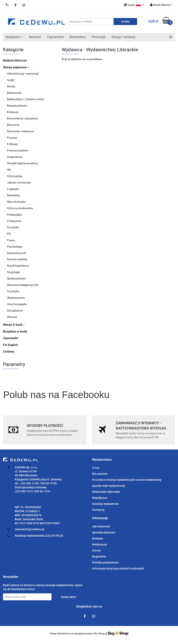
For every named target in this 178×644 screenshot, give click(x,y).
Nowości (35, 37)
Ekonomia (13, 125)
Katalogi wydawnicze (106, 504)
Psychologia (15, 247)
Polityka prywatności (105, 562)
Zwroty (96, 550)
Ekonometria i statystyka (22, 118)
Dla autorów (100, 474)
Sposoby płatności (104, 532)
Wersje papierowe (16, 67)
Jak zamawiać (101, 526)
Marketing (13, 195)
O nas (96, 468)
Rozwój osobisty (17, 259)
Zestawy (9, 352)
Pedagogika (14, 215)
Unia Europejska (17, 304)
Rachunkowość (17, 253)
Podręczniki (14, 221)
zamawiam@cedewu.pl (30, 529)
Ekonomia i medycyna (21, 131)
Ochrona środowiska (20, 208)
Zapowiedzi (55, 37)
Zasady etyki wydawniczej (109, 486)
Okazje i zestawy (124, 37)
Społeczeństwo (17, 278)
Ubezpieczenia (16, 298)
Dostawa (98, 538)
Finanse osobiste (18, 150)
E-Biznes (12, 144)
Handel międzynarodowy (22, 163)
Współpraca (100, 498)
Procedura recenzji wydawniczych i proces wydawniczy (127, 480)
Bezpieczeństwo (17, 106)
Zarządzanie (15, 310)
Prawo (11, 240)
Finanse (12, 138)
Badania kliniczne (15, 60)
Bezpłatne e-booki (15, 332)
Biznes (11, 86)
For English (10, 345)
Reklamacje (100, 544)
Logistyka (13, 189)
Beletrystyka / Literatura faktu (26, 99)
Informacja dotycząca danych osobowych (118, 568)
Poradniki (13, 227)
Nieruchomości (16, 202)
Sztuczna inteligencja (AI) (23, 285)
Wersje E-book (14, 325)
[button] (102, 460)
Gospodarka (15, 157)
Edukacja (13, 112)
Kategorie (14, 37)
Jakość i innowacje (19, 182)
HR (9, 170)
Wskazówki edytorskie (106, 492)
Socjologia (13, 272)
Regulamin (99, 556)
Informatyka (15, 176)
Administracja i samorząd (23, 74)
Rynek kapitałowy (18, 266)
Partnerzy (98, 510)
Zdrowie (12, 317)
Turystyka (13, 291)
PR (9, 234)
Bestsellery (78, 37)
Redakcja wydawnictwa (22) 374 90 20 (39, 536)
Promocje (99, 37)
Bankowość (14, 93)
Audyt (11, 80)
